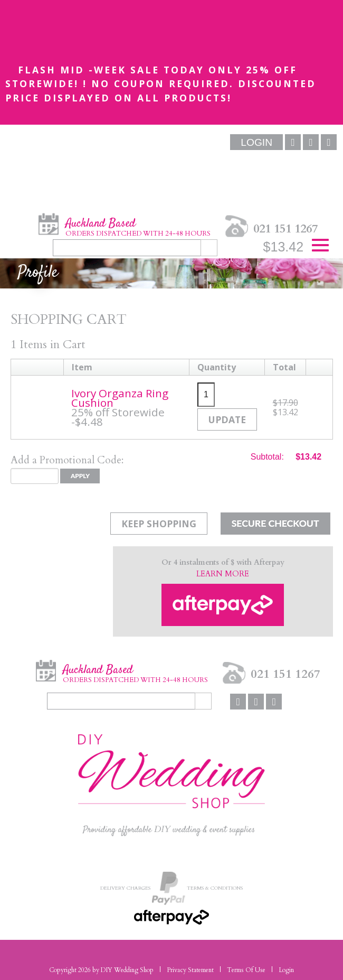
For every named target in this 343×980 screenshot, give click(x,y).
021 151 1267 (285, 228)
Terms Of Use (246, 970)
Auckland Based (138, 227)
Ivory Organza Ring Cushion (120, 398)
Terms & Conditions (215, 887)
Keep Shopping (159, 524)
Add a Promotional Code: (67, 460)
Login (286, 970)
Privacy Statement (190, 970)
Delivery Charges (125, 887)
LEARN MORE (223, 574)
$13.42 (283, 247)
